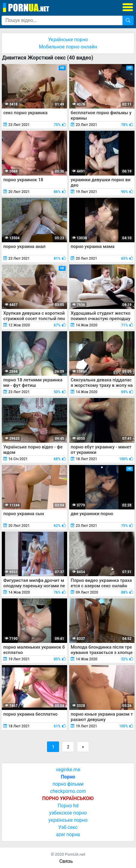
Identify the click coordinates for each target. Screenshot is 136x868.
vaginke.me (68, 770)
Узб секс (68, 827)
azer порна (68, 834)
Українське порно (68, 40)
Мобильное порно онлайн (68, 47)
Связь (66, 861)
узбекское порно (68, 813)
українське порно (68, 820)
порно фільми (68, 784)
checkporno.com (68, 791)
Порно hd (68, 806)
